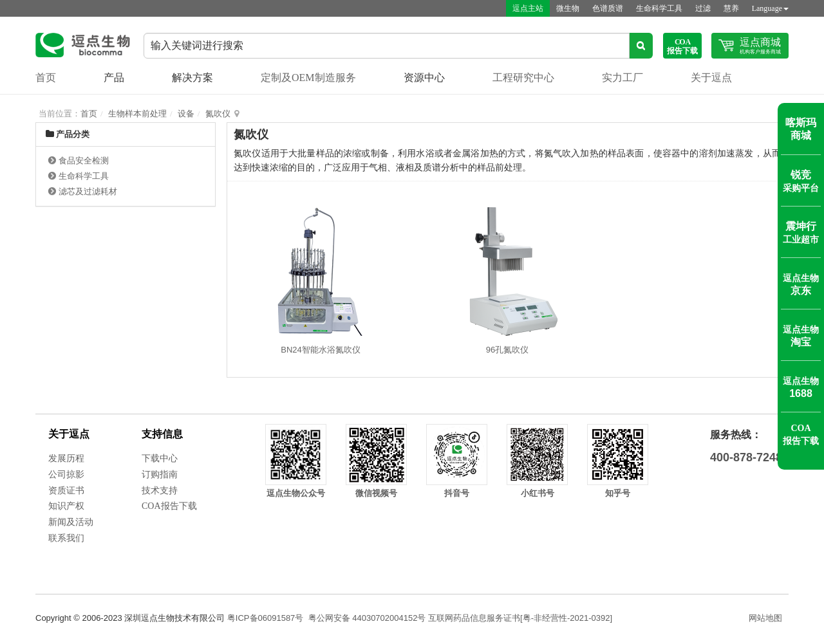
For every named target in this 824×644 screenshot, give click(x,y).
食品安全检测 (84, 161)
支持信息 (162, 434)
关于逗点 (711, 78)
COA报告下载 (169, 506)
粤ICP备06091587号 (266, 618)
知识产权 (66, 506)
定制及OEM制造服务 (308, 78)
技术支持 (160, 491)
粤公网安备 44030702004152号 (367, 618)
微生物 (568, 8)
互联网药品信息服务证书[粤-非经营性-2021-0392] (520, 618)
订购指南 (160, 474)
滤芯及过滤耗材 (88, 191)
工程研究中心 (523, 78)
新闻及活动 (71, 522)
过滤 (703, 8)
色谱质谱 (608, 8)
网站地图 (765, 618)
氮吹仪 (218, 114)
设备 (186, 114)
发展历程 (66, 458)
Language (770, 8)
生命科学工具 (659, 8)
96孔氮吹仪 (507, 350)
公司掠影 (66, 474)
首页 (46, 78)
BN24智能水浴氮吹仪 (321, 350)
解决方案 (192, 78)
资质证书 (66, 491)
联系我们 (66, 538)
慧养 (731, 8)
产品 (114, 78)
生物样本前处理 (137, 114)
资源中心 (424, 78)
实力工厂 (623, 78)
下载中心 (160, 458)
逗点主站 (528, 8)
